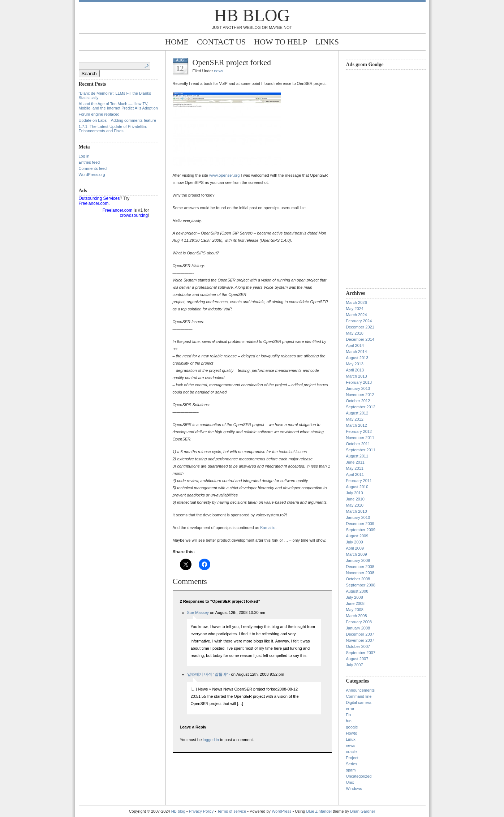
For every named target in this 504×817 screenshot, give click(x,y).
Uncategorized (359, 776)
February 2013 (359, 382)
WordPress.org (92, 175)
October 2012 (358, 401)
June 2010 (355, 499)
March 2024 (357, 315)
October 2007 (358, 646)
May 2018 (355, 333)
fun (349, 721)
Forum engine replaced (99, 114)
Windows (354, 788)
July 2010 (355, 493)
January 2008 (358, 628)
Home (177, 42)
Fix (349, 715)
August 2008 (357, 591)
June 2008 (355, 603)
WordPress (281, 811)
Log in (84, 156)
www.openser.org (224, 175)
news (219, 71)
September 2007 (361, 653)
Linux (351, 739)
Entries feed (89, 162)
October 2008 (358, 579)
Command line (359, 696)
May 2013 (355, 364)
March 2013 (357, 376)
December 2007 (360, 634)
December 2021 (360, 327)
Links (327, 42)
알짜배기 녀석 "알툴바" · (209, 674)
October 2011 (358, 444)
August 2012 (357, 413)
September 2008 (361, 585)
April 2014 (355, 345)
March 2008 (357, 616)
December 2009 (360, 524)
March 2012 (357, 425)
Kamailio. (268, 528)
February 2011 (359, 481)
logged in (211, 740)
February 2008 (359, 622)
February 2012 (359, 431)
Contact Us (221, 42)
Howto (352, 733)
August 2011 (357, 456)
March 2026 (357, 302)
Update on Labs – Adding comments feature (118, 120)
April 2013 (355, 370)
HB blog (252, 15)
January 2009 (358, 560)
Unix (350, 782)
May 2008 (355, 610)
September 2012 (361, 407)
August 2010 (357, 487)
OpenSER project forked (232, 62)
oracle (352, 752)
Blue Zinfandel (320, 811)
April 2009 (355, 548)
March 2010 (357, 511)
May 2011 (355, 468)
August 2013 (357, 358)
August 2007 (357, 659)
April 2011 (355, 474)
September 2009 (361, 530)
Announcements (361, 690)
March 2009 (357, 554)
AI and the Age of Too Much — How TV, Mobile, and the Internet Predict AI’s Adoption (118, 106)
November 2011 (360, 438)
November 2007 (360, 640)
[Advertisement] (375, 178)
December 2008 (360, 567)
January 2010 (358, 517)
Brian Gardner (363, 811)
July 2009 (355, 542)
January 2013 (358, 388)
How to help (281, 42)
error (350, 709)
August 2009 (357, 536)
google (352, 727)
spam (351, 770)
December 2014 (360, 339)
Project (352, 758)
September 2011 (361, 450)
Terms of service (232, 811)
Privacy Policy (202, 811)
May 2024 (355, 309)
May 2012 (355, 419)
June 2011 (355, 462)
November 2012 (360, 395)
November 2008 (360, 573)
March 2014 (357, 352)
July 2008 (355, 597)
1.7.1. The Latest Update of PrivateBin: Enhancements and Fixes (113, 129)
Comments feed (93, 168)
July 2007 (355, 665)
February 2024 (359, 321)
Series (352, 764)
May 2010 (355, 505)
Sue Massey (198, 612)
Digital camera (359, 702)
